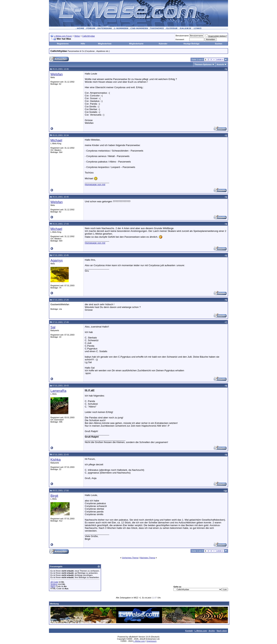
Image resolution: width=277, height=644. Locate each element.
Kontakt (189, 631)
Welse (77, 36)
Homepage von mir (95, 184)
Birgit (54, 496)
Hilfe (83, 44)
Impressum (151, 641)
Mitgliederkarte (136, 44)
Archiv (212, 631)
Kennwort (180, 39)
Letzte (220, 60)
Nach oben (222, 631)
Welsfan (57, 74)
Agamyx (57, 260)
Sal (53, 327)
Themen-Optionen (203, 64)
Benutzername (182, 36)
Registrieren (63, 44)
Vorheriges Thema (130, 558)
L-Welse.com (201, 631)
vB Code (54, 582)
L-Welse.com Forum (63, 36)
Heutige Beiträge (191, 44)
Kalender (163, 44)
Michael (56, 140)
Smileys (54, 584)
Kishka (56, 460)
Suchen (219, 44)
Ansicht (220, 64)
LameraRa (58, 391)
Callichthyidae (88, 36)
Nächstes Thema (148, 558)
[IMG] (53, 586)
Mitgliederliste (105, 44)
